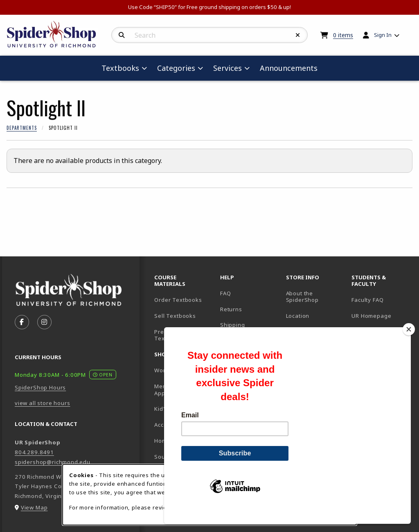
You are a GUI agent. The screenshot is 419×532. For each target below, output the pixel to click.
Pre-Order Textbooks (169, 335)
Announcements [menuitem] (289, 68)
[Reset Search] (298, 35)
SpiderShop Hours (40, 387)
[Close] (409, 343)
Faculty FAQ (367, 300)
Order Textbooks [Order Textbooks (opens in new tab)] (178, 300)
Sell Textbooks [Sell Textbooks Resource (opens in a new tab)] (175, 316)
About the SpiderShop (302, 297)
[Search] (122, 35)
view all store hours (43, 403)
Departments (22, 128)
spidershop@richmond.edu (53, 462)
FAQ (225, 293)
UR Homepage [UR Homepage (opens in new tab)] (371, 316)
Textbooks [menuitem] (120, 68)
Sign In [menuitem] (383, 35)
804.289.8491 (34, 452)
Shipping (233, 325)
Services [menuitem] (228, 68)
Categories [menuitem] (176, 68)
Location (298, 316)
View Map (34, 507)
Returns (231, 309)
